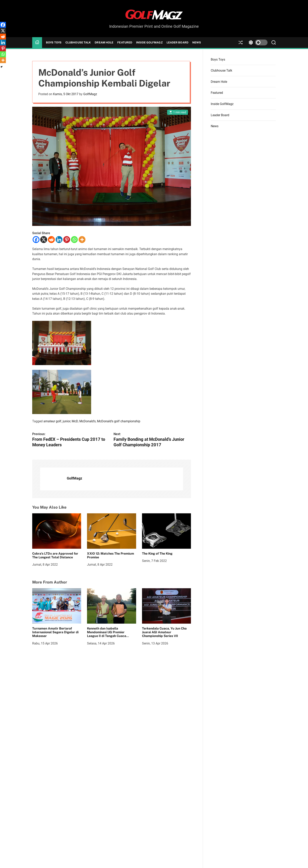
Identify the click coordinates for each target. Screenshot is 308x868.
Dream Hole (104, 42)
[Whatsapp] (74, 240)
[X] (44, 240)
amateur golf (52, 421)
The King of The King (157, 554)
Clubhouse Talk (78, 42)
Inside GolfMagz (149, 42)
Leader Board (177, 42)
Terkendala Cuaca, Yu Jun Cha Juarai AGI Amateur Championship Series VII (164, 632)
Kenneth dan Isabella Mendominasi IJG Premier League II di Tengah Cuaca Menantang (107, 634)
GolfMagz (90, 94)
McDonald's (88, 421)
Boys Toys (54, 42)
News (197, 42)
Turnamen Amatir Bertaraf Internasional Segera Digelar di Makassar (55, 632)
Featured (125, 42)
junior (66, 421)
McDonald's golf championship (119, 421)
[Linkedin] (59, 240)
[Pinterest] (67, 240)
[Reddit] (51, 240)
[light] (257, 43)
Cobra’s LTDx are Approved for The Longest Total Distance (55, 555)
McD (75, 421)
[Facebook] (36, 240)
